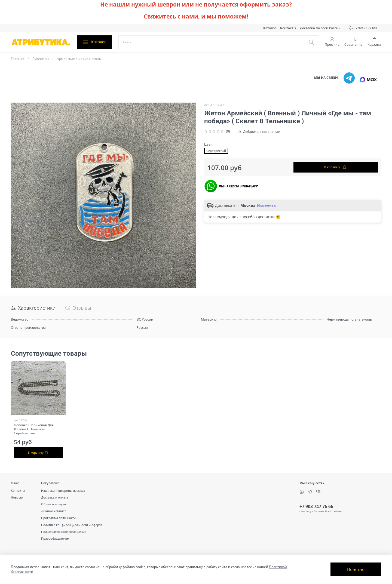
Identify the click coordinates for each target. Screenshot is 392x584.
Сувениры (41, 59)
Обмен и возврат (54, 504)
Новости (17, 497)
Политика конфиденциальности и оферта (72, 525)
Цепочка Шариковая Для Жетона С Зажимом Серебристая (34, 429)
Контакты (288, 28)
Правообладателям (55, 538)
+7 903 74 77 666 (363, 28)
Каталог (270, 28)
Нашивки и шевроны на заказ (63, 491)
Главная (18, 59)
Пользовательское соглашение (64, 532)
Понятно (356, 569)
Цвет (208, 145)
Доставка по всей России (320, 28)
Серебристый (216, 151)
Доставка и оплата (55, 497)
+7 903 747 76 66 (316, 506)
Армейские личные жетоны (79, 59)
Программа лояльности (58, 518)
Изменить (266, 205)
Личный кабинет (53, 511)
